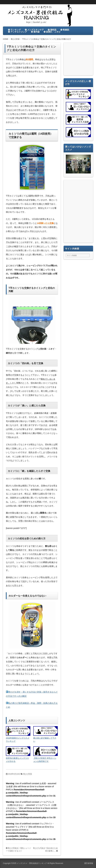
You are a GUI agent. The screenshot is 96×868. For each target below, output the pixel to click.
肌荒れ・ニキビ (53, 32)
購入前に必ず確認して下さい (45, 740)
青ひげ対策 (28, 774)
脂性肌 (53, 30)
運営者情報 (89, 863)
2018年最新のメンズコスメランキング (18, 740)
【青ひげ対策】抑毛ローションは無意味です (45, 760)
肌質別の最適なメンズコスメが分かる (17, 760)
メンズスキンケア (35, 30)
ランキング (16, 30)
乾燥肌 (66, 30)
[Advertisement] (78, 60)
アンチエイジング (19, 32)
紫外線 (37, 32)
